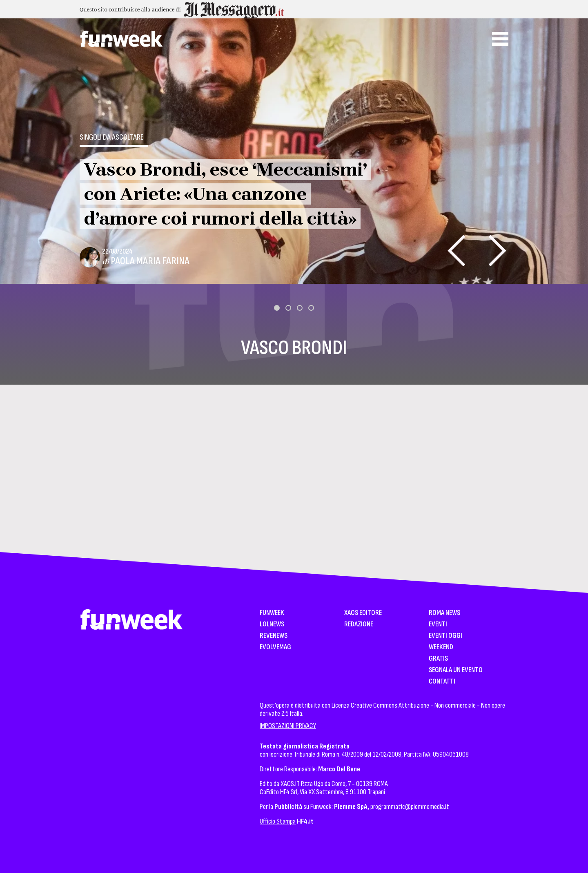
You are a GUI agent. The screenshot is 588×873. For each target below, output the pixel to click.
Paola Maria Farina (150, 261)
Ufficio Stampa (278, 821)
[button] (277, 308)
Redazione (359, 625)
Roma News (444, 613)
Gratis (438, 659)
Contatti (442, 682)
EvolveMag (275, 647)
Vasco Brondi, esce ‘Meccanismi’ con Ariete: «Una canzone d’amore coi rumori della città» (225, 194)
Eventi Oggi (445, 636)
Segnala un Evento (456, 670)
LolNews (272, 625)
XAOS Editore (363, 613)
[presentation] (456, 251)
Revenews (274, 636)
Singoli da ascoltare (112, 137)
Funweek (272, 613)
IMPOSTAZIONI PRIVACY (288, 726)
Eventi (438, 625)
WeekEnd (441, 647)
